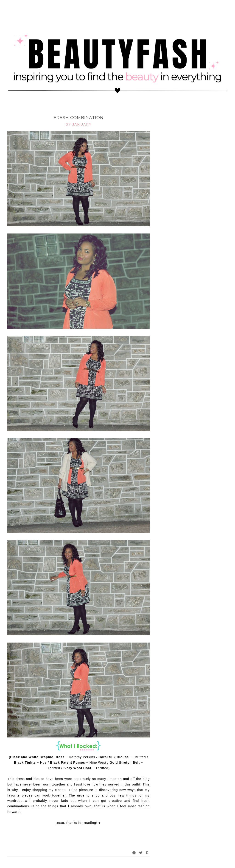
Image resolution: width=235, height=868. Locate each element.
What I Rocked (79, 111)
